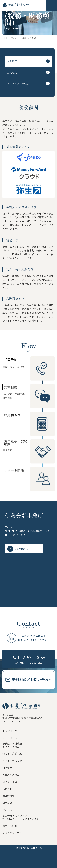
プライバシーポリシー (15, 833)
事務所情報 (9, 796)
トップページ (10, 731)
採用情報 (7, 803)
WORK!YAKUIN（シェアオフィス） (21, 819)
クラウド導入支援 (12, 761)
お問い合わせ (10, 826)
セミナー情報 (10, 782)
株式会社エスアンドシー (16, 816)
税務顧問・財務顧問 (13, 744)
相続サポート (10, 768)
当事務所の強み (11, 775)
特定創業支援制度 (12, 753)
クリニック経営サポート (16, 747)
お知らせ (7, 789)
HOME (5, 38)
